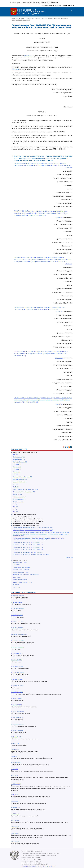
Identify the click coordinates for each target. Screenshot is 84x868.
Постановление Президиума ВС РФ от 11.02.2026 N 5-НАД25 (31, 555)
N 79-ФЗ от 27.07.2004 (17, 621)
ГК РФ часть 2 (17, 467)
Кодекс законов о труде (20, 580)
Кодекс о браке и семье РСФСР (22, 582)
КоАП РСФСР (17, 577)
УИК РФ (15, 507)
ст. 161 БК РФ (15, 795)
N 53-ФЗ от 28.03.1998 (17, 730)
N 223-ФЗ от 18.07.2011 (17, 692)
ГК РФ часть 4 (17, 472)
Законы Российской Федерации (23, 517)
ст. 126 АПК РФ (15, 827)
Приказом (69, 168)
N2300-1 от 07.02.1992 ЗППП (19, 634)
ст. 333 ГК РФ (15, 743)
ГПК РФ (15, 474)
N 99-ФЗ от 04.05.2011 (17, 679)
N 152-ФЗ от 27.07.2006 (18, 711)
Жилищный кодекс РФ (20, 479)
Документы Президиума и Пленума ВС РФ (26, 525)
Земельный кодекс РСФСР (21, 572)
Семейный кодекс (18, 502)
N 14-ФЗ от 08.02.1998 (17, 686)
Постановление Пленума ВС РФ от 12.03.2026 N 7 (28, 542)
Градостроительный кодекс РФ (22, 477)
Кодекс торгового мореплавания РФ (24, 492)
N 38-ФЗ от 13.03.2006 (17, 647)
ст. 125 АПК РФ (15, 842)
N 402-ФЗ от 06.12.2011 (17, 666)
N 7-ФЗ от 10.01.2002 (17, 653)
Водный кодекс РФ (19, 459)
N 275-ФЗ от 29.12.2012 (17, 628)
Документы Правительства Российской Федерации (29, 521)
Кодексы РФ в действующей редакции (25, 452)
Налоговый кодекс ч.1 (19, 497)
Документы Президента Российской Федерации (28, 519)
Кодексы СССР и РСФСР (20, 560)
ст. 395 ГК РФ (15, 756)
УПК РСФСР (16, 587)
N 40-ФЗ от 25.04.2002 (18, 609)
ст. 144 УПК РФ (15, 807)
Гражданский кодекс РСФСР (22, 567)
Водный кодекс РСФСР (20, 562)
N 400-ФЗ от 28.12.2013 (18, 596)
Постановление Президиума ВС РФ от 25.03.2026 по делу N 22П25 (33, 527)
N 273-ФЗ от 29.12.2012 (17, 615)
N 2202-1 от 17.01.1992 (17, 698)
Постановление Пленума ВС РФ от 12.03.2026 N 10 (28, 550)
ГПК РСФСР (16, 565)
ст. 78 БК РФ (15, 775)
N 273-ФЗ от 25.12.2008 (18, 641)
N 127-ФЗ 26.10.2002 (17, 705)
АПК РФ (15, 454)
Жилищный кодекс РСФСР (21, 570)
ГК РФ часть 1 (17, 464)
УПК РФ (15, 512)
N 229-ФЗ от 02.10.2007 (18, 724)
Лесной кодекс (17, 494)
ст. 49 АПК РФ (15, 833)
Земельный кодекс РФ (20, 482)
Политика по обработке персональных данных (39, 866)
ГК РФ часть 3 (17, 469)
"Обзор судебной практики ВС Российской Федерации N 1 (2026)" (33, 530)
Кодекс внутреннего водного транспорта (25, 489)
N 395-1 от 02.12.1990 (17, 737)
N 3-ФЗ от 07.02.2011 (17, 660)
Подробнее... (69, 557)
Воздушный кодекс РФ (20, 462)
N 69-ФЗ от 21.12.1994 (17, 602)
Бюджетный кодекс (19, 457)
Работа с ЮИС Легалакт (49, 2)
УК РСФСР (16, 585)
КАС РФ (15, 484)
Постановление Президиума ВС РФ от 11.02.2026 (28, 552)
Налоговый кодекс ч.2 (20, 499)
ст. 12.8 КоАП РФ (16, 784)
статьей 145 (28, 56)
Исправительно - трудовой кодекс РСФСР (26, 575)
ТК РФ (15, 504)
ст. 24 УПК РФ (15, 820)
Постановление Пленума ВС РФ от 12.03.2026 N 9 (28, 545)
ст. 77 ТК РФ (15, 801)
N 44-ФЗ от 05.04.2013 (17, 718)
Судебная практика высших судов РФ (24, 515)
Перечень (15, 69)
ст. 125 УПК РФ (15, 814)
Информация (15, 2)
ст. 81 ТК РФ (15, 769)
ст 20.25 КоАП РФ (16, 763)
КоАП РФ (16, 487)
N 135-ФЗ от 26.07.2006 (18, 673)
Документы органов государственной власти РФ (28, 523)
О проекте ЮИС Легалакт (30, 2)
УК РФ (15, 509)
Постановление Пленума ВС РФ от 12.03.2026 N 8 (28, 547)
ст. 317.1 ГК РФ (15, 750)
